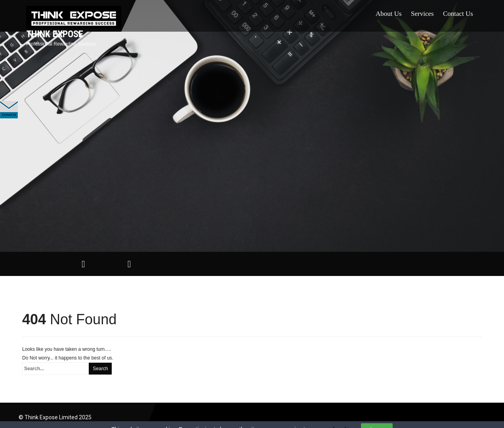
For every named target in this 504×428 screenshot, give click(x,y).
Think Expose (55, 34)
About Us (389, 14)
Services (422, 14)
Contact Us (458, 14)
